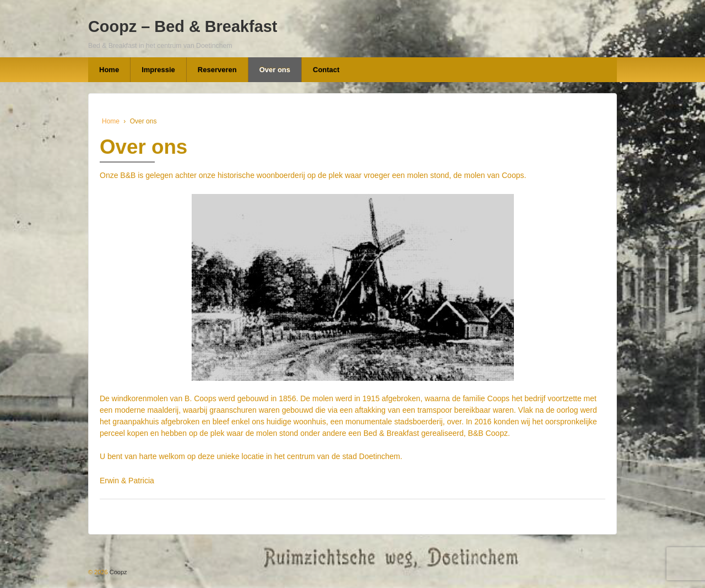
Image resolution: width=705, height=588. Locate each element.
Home (109, 70)
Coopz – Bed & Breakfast (183, 26)
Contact (326, 70)
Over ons (275, 70)
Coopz (118, 572)
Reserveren (217, 70)
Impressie (158, 70)
